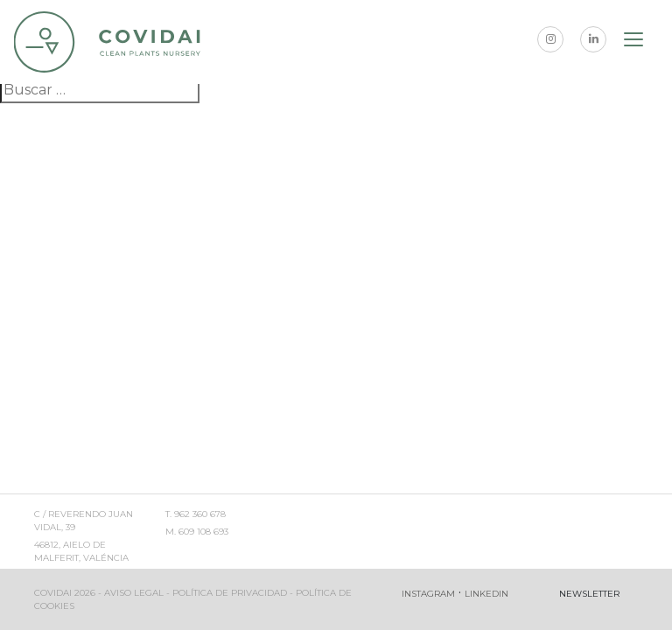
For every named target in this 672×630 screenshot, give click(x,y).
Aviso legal (134, 593)
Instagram (428, 594)
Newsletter (589, 594)
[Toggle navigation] (634, 42)
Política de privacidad (230, 593)
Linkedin (486, 594)
